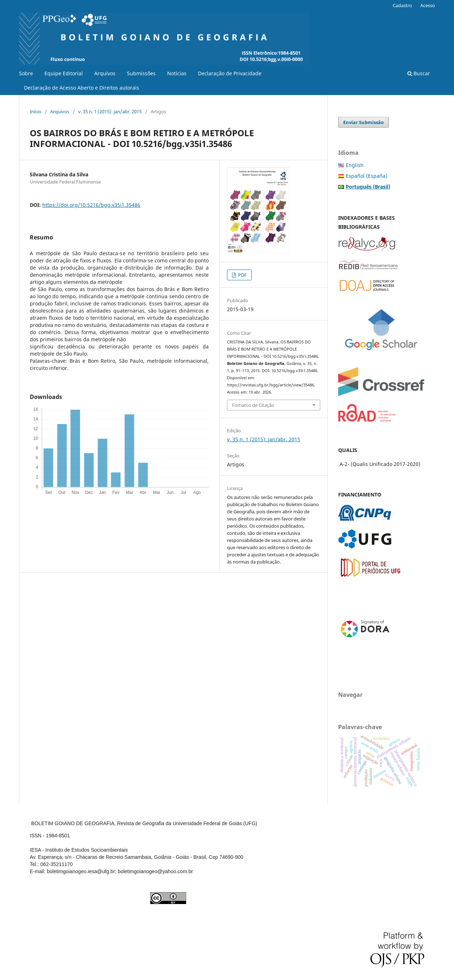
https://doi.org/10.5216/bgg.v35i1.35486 (91, 205)
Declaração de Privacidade (230, 73)
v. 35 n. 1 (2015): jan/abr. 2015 (110, 111)
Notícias (177, 73)
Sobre (26, 73)
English (355, 165)
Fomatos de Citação (253, 405)
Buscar (419, 73)
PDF (242, 275)
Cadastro (402, 5)
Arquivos (105, 73)
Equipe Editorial (64, 73)
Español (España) (366, 176)
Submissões (141, 73)
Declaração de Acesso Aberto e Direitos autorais (82, 88)
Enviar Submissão (363, 122)
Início (36, 111)
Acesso (428, 5)
